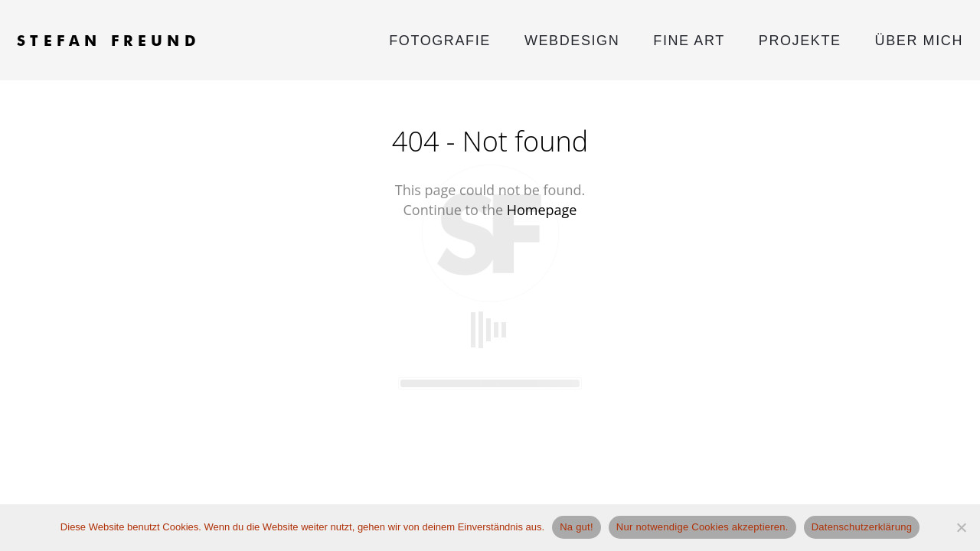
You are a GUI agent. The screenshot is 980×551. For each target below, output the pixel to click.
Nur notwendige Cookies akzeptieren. (702, 527)
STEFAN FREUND (109, 40)
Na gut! (577, 527)
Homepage (542, 210)
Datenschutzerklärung (862, 527)
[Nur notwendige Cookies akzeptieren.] (961, 527)
